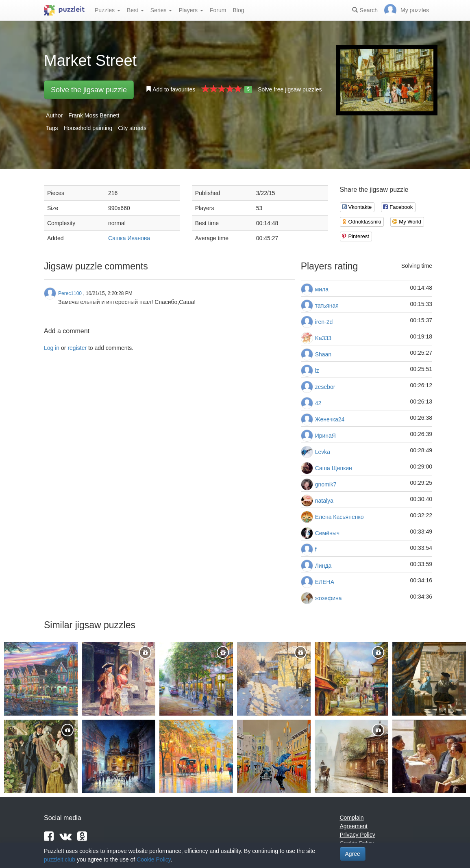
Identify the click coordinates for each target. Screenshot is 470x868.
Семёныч (327, 533)
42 (318, 403)
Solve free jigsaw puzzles (290, 89)
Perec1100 (70, 293)
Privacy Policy (358, 835)
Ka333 (323, 338)
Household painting (88, 128)
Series (161, 10)
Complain (352, 818)
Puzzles (108, 10)
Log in (52, 348)
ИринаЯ (325, 436)
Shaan (323, 354)
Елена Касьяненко (339, 517)
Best (135, 10)
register (77, 348)
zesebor (325, 387)
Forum (218, 10)
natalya (324, 501)
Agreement (354, 826)
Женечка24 (330, 419)
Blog (238, 10)
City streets (132, 128)
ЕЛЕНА (325, 582)
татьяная (327, 306)
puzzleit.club (60, 859)
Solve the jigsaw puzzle (89, 90)
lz (317, 371)
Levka (323, 452)
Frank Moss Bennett (94, 115)
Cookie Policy (154, 859)
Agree (353, 854)
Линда (323, 566)
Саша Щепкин (334, 468)
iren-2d (324, 322)
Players (191, 10)
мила (322, 289)
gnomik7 (326, 484)
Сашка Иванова (129, 238)
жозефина (329, 598)
